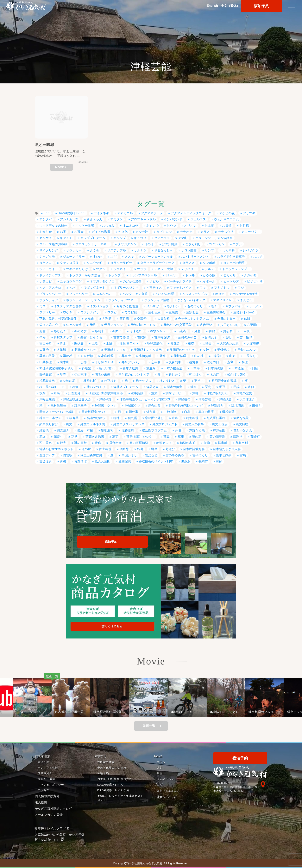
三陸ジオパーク (244, 312)
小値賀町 (145, 356)
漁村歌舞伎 (58, 406)
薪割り (238, 437)
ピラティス (154, 288)
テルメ (209, 269)
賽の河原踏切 (139, 443)
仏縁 (247, 319)
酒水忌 (124, 449)
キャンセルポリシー (51, 785)
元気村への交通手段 (178, 325)
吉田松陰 (46, 343)
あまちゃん (94, 219)
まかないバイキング (191, 300)
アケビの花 (227, 213)
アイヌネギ (101, 213)
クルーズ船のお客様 (53, 244)
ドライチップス (50, 275)
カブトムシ (164, 232)
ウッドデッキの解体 (53, 226)
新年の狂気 (130, 368)
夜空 (191, 343)
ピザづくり (255, 281)
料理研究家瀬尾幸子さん (56, 368)
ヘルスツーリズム (195, 294)
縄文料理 (242, 424)
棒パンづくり (96, 387)
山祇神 (216, 356)
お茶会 (79, 232)
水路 (42, 393)
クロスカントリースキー (92, 244)
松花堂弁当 (47, 381)
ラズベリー (47, 312)
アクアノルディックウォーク (191, 213)
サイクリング (49, 250)
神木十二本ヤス (50, 418)
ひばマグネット (94, 288)
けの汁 (149, 244)
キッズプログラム (93, 238)
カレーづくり (251, 232)
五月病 (124, 319)
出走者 (181, 331)
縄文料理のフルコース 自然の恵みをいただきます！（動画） (277, 712)
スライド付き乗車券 (231, 257)
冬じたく (60, 331)
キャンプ (120, 238)
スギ (113, 257)
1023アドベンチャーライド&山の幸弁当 (43, 712)
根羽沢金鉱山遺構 (224, 381)
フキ (203, 288)
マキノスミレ (223, 300)
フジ (241, 288)
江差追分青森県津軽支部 (106, 393)
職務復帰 (128, 430)
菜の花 (197, 437)
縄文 (69, 424)
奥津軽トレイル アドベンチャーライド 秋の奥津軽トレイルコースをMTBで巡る (237, 712)
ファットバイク (181, 288)
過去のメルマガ (167, 796)
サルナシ (140, 250)
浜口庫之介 (247, 399)
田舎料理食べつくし (96, 412)
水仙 (251, 387)
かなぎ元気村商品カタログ (53, 809)
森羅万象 (153, 387)
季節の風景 (47, 356)
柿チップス (143, 381)
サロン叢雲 (189, 250)
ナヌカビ (46, 281)
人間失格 (164, 319)
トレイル (171, 275)
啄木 (63, 343)
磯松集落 (228, 412)
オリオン (190, 226)
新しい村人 (107, 368)
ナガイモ (250, 275)
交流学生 (143, 319)
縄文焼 (44, 430)
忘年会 (156, 362)
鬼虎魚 (186, 461)
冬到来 (99, 331)
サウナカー (74, 250)
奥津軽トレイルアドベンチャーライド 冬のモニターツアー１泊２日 (198, 712)
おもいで (153, 226)
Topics (158, 756)
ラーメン (255, 306)
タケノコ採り (69, 263)
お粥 (63, 232)
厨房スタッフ (63, 337)
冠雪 (42, 331)
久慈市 (89, 319)
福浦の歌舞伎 (96, 418)
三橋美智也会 (216, 312)
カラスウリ (226, 232)
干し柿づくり (104, 362)
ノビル (154, 281)
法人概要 (41, 802)
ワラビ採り (132, 312)
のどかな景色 (132, 281)
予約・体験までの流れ (112, 768)
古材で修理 (121, 337)
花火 (42, 437)
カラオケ (186, 232)
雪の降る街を (175, 455)
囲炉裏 (79, 343)
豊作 (98, 443)
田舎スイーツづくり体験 (56, 412)
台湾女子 (211, 337)
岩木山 (65, 362)
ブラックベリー (50, 294)
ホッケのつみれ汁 (245, 294)
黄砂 (219, 461)
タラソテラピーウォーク (157, 263)
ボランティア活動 (157, 300)
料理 (245, 362)
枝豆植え (110, 381)
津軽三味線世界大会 (77, 399)
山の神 (199, 356)
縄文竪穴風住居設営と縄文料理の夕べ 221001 (120, 712)
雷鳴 (243, 455)
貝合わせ (115, 443)
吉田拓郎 (246, 337)
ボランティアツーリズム (83, 300)
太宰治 (44, 350)
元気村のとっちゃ (143, 325)
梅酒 (75, 387)
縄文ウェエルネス (168, 791)
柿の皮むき (167, 381)
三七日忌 (154, 312)
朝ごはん (195, 375)
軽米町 (223, 443)
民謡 (236, 387)
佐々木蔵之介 (49, 325)
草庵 (181, 437)
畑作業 (151, 412)
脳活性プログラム (154, 430)
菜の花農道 (217, 437)
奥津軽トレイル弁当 (148, 350)
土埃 (95, 343)
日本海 (195, 368)
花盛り (58, 437)
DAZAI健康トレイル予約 (113, 790)
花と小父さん (243, 430)
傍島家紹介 (45, 773)
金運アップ (47, 455)
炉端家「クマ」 (106, 406)
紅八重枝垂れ (216, 418)
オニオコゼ (130, 226)
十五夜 (245, 331)
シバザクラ (250, 250)
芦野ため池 (197, 430)
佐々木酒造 (74, 325)
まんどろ (246, 300)
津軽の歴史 (244, 393)
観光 (63, 443)
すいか (98, 257)
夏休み (175, 343)
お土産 (209, 226)
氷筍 (57, 393)
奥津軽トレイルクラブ (50, 829)
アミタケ (116, 219)
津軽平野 (105, 399)
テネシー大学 (164, 269)
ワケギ (68, 312)
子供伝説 (223, 350)
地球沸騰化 (155, 343)
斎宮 (230, 362)
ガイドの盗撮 (101, 232)
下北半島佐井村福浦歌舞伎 (58, 319)
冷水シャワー (159, 331)
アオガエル (125, 213)
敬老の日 (213, 362)
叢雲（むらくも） (93, 337)
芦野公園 (219, 430)
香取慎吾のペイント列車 (156, 461)
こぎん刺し (193, 244)
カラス (205, 232)
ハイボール (207, 281)
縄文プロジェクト (165, 424)
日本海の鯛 (216, 368)
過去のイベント (167, 779)
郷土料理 (105, 449)
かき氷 (123, 232)
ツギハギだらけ (77, 269)
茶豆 (167, 437)
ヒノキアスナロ (50, 288)
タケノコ (46, 263)
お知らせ (46, 232)
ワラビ (112, 312)
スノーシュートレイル (157, 257)
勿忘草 (228, 331)
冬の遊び (80, 331)
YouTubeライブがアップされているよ (159, 712)
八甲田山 (253, 325)
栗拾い (199, 381)
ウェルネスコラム (226, 219)
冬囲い (117, 331)
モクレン (173, 306)
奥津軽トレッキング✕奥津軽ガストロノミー (120, 798)
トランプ (115, 275)
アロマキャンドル (143, 219)
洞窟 (154, 393)
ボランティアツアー (122, 300)
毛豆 (222, 387)
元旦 (93, 325)
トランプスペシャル (143, 275)
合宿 (228, 337)
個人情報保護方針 (47, 796)
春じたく (175, 375)
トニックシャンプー (236, 269)
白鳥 (187, 412)
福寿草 (74, 418)
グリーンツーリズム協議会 (214, 238)
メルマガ (153, 306)
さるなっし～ (164, 250)
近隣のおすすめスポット (56, 449)
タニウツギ (94, 263)
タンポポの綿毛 (234, 263)
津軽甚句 (184, 399)
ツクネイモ (121, 269)
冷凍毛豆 (136, 331)
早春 (63, 375)
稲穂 (116, 418)
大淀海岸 (253, 343)
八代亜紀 (206, 325)
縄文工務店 (220, 424)
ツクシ (101, 269)
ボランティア (49, 300)
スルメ (258, 257)
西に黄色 (46, 443)
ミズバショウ (99, 306)
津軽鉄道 (225, 399)
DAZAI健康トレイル (72, 213)
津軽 (195, 393)
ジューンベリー (74, 257)
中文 (230, 6)
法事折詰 (137, 393)
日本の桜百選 (173, 368)
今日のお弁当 (226, 319)
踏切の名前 (188, 443)
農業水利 (242, 443)
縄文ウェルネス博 (93, 424)
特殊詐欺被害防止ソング (186, 406)
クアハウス (162, 238)
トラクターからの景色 (85, 275)
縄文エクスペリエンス (129, 424)
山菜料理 (46, 362)
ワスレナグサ (90, 312)
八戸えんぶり (230, 325)
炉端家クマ (132, 406)
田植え (257, 406)
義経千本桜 (85, 430)
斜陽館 (86, 368)
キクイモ (66, 238)
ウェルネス (198, 219)
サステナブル (116, 250)
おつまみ (108, 226)
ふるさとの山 (105, 294)
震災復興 (46, 461)
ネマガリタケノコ (102, 281)
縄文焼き (63, 430)
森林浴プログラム (126, 387)
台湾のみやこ (187, 337)
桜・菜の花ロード (52, 387)
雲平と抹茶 (224, 455)
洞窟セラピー (175, 393)
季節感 (68, 356)
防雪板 (68, 455)
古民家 (142, 337)
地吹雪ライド (129, 343)
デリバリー (189, 269)
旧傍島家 (46, 375)
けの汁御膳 (170, 244)
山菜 (232, 356)
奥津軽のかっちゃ (182, 350)
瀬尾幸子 (80, 406)
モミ (214, 306)
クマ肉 (183, 238)
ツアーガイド (49, 269)
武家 (193, 387)
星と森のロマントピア (134, 375)
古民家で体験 (106, 762)
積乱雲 (132, 418)
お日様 (227, 226)
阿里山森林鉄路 (91, 455)
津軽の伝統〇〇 (217, 393)
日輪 (255, 368)
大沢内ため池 (229, 343)
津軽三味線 (47, 399)
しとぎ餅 (228, 250)
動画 (160, 773)
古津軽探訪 (162, 337)
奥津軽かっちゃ (85, 350)
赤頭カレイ (164, 443)
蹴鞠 (207, 443)
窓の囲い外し (154, 418)
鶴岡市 (203, 461)
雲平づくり (200, 455)
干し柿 (82, 362)
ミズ (42, 306)
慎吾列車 (175, 362)
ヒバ (72, 288)
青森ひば (80, 461)
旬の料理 (80, 375)
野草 (154, 449)
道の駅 (86, 449)
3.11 (47, 213)
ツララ (142, 269)
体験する (100, 756)
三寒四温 (192, 312)
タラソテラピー (121, 263)
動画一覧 (149, 726)
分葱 (197, 331)
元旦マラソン (113, 325)
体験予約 (103, 773)
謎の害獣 (80, 443)
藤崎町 (255, 437)
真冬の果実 (206, 412)
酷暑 (140, 449)
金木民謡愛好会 (194, 449)
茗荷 (115, 437)
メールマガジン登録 (49, 815)
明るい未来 (103, 375)
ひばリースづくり (126, 288)
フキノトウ (222, 288)
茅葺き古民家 (95, 437)
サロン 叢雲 (47, 779)
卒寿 (42, 337)
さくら (94, 250)
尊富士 (126, 356)
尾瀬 (162, 356)
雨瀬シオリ (129, 455)
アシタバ (46, 219)
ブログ (158, 785)
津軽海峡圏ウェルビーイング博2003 (145, 399)
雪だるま (151, 455)
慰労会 (194, 362)
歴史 (208, 387)
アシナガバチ (69, 219)
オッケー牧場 (85, 226)
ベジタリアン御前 (135, 294)
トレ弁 (190, 275)
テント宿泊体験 (48, 768)
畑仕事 (134, 412)
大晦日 (207, 343)
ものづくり (195, 306)
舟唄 (178, 430)
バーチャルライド (179, 281)
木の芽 (214, 375)
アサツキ (249, 213)
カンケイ (46, 238)
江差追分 (74, 393)
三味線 (173, 312)
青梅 (63, 461)
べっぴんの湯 (165, 294)
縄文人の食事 (195, 424)
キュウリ (140, 238)
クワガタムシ (127, 244)
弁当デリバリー (132, 362)
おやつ (171, 226)
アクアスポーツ (152, 213)
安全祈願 (87, 356)
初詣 (212, 331)
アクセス (44, 790)
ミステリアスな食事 (68, 306)
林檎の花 (69, 381)
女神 (206, 350)
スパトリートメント (195, 257)
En (212, 6)
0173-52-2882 (235, 791)
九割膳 (107, 319)
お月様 (244, 226)
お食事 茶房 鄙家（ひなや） (116, 779)
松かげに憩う (236, 375)
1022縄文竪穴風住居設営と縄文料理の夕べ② (82, 712)
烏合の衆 (154, 406)
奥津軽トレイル (115, 350)
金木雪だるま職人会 (227, 449)
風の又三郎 (103, 461)
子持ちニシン (247, 350)
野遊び (170, 449)
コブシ (237, 244)
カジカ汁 (142, 232)
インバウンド (173, 219)
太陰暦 (61, 350)
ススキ (129, 257)
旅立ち (151, 368)
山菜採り (250, 356)
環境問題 (238, 406)
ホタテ (220, 294)
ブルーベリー (79, 294)
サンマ (209, 250)
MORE (60, 167)
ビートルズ (231, 281)
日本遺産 (238, 368)
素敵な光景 (241, 418)
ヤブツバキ (233, 306)
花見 (74, 437)
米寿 (175, 418)
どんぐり (230, 275)
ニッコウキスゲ (71, 281)
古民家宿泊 (42, 756)
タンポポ (209, 263)
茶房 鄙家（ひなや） (141, 437)
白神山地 (170, 412)
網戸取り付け (49, 424)
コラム (161, 762)
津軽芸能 (205, 399)
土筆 (109, 343)
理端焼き (217, 406)
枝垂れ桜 (90, 381)
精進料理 (192, 418)
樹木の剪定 (174, 387)
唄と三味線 (44, 145)
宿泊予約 (261, 6)
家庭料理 (107, 356)
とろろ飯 (209, 275)
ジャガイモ (47, 257)
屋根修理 (180, 356)
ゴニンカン (217, 244)
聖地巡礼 (107, 430)
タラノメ (188, 263)
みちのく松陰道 (127, 306)
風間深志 (125, 461)
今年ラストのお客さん (193, 319)
